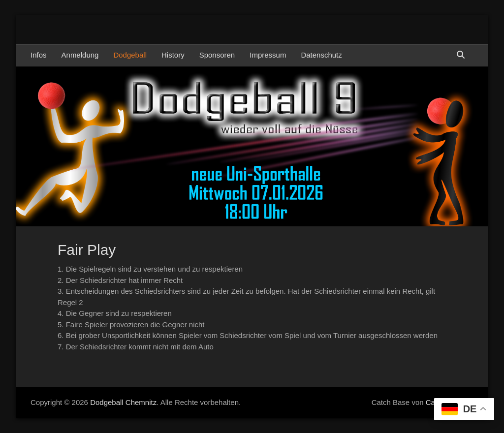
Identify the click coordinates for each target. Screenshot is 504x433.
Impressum (268, 55)
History (173, 55)
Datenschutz (321, 55)
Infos (39, 55)
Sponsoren (217, 55)
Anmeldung (80, 55)
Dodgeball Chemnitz (123, 402)
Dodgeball (130, 55)
